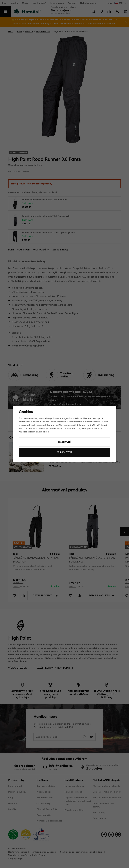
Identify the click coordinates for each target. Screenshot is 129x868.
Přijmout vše (64, 452)
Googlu (50, 425)
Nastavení (64, 442)
